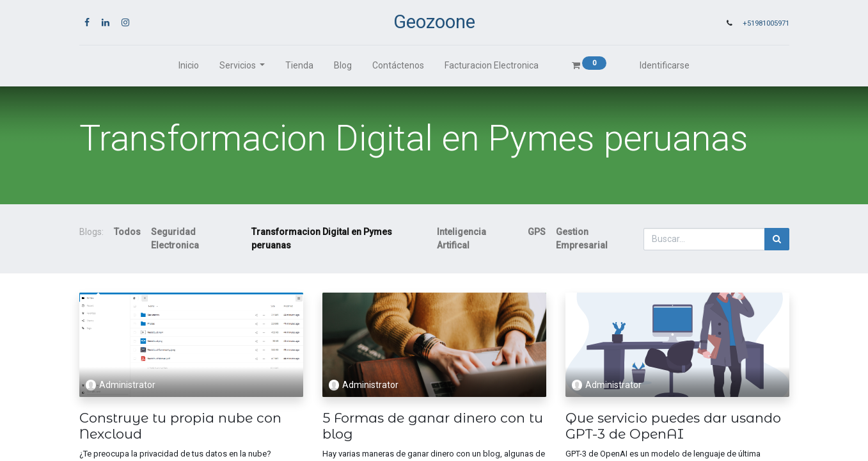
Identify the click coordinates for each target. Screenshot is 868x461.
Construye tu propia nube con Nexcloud (180, 426)
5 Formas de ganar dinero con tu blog (433, 426)
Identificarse (665, 65)
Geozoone (434, 22)
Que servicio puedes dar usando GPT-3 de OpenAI (673, 426)
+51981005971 (766, 23)
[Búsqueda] (777, 239)
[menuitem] (189, 66)
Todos (127, 232)
